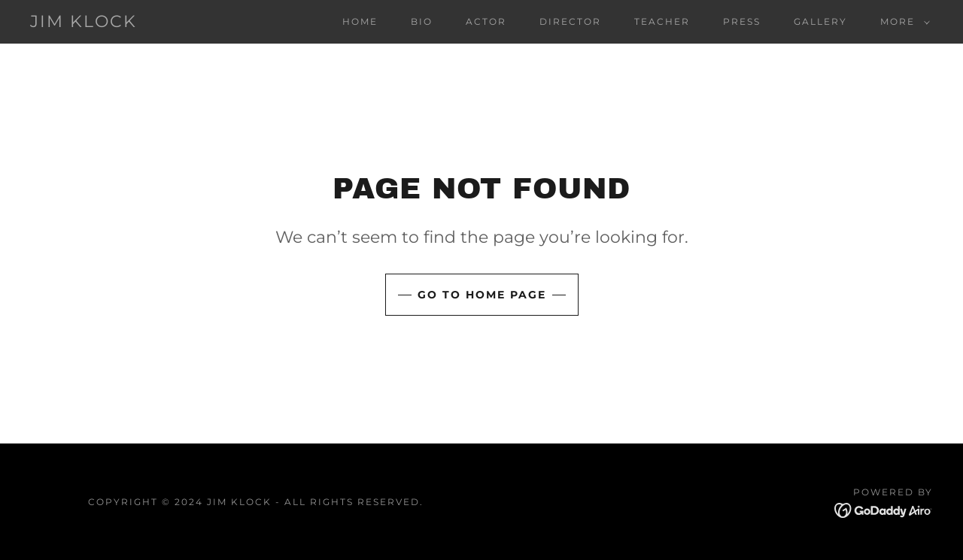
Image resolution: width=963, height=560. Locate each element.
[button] (902, 22)
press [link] (742, 21)
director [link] (570, 21)
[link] (84, 23)
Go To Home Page (482, 295)
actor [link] (486, 21)
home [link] (360, 21)
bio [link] (422, 21)
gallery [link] (820, 21)
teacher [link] (662, 21)
